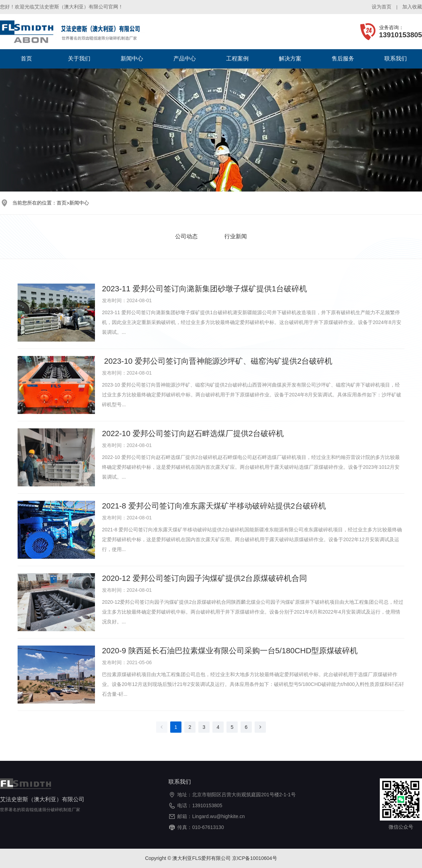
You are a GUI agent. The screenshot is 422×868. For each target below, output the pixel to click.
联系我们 (396, 59)
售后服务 (343, 59)
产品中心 (185, 59)
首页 (26, 59)
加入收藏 (412, 7)
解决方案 (290, 59)
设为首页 (382, 7)
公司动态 (186, 236)
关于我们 (79, 59)
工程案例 (237, 59)
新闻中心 (132, 59)
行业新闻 (236, 236)
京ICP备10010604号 (255, 858)
